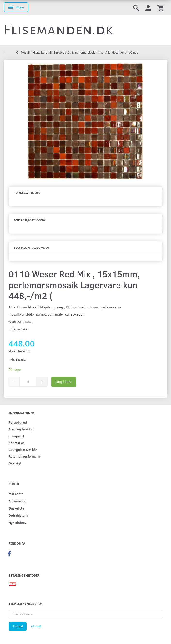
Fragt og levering (21, 429)
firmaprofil (16, 436)
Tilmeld (18, 626)
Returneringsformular (24, 456)
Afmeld (36, 626)
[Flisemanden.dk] (59, 30)
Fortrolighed (18, 422)
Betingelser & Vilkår (23, 450)
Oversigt (15, 463)
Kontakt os (17, 443)
